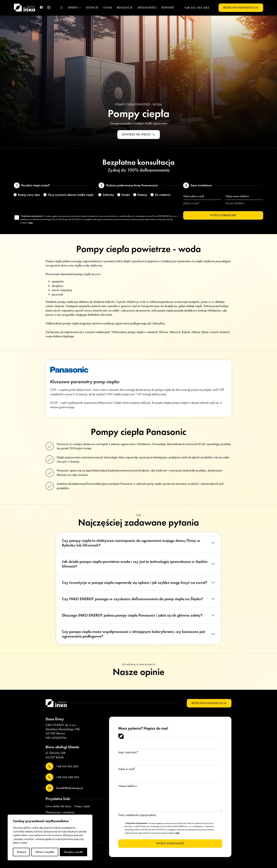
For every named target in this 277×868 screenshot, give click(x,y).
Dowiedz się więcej (139, 135)
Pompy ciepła (82, 806)
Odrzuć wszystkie (45, 852)
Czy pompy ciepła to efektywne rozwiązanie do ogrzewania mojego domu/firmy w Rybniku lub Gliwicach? (131, 543)
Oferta (75, 8)
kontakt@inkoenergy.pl (64, 788)
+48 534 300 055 (62, 777)
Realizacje (125, 8)
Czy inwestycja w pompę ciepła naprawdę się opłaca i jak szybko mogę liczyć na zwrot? (135, 583)
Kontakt (168, 8)
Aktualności (147, 8)
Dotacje (92, 8)
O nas (108, 8)
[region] (50, 837)
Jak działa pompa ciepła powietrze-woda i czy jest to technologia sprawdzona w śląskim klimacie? (135, 564)
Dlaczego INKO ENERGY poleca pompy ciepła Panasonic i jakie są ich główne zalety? (132, 615)
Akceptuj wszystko (73, 852)
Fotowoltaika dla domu (58, 806)
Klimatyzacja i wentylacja (60, 812)
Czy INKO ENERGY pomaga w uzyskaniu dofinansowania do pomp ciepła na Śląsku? (133, 599)
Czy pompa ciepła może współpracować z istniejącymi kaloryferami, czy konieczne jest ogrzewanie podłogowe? (133, 634)
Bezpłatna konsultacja (241, 8)
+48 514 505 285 (197, 8)
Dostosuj (21, 852)
